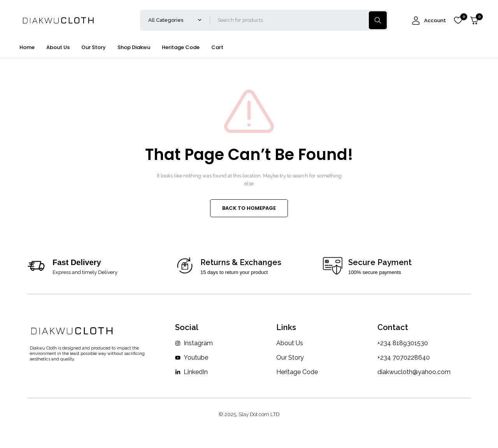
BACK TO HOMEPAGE (249, 208)
